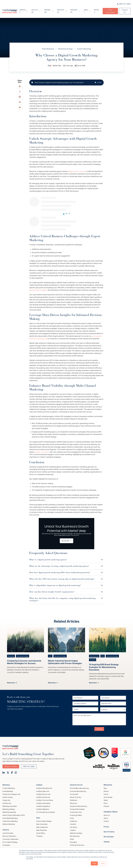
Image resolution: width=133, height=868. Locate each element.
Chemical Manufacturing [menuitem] (78, 789)
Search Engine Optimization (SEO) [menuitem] (14, 812)
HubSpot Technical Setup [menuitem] (45, 797)
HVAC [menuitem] (72, 815)
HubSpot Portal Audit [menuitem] (43, 794)
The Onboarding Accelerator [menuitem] (46, 809)
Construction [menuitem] (74, 791)
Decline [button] (103, 863)
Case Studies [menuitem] (108, 794)
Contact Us (124, 9)
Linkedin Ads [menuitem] (7, 800)
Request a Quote (11, 764)
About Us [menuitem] (107, 812)
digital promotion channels (78, 168)
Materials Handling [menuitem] (76, 830)
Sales (38, 815)
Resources (75, 9)
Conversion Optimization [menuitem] (11, 836)
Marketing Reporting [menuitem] (9, 809)
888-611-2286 (124, 4)
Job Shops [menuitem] (73, 824)
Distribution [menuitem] (74, 797)
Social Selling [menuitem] (40, 830)
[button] (32, 79)
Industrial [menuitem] (73, 821)
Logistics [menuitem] (73, 827)
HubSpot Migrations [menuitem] (43, 806)
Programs (50, 9)
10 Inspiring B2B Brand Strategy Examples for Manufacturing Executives (105, 664)
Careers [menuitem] (106, 818)
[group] (66, 79)
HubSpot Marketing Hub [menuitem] (44, 785)
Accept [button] (94, 863)
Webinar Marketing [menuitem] (9, 821)
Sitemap (107, 839)
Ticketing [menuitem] (39, 833)
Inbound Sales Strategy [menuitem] (44, 818)
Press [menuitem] (106, 800)
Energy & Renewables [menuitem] (77, 806)
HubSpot (40, 782)
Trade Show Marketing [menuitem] (10, 818)
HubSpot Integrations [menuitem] (43, 803)
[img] (95, 79)
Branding (93, 657)
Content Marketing (85, 46)
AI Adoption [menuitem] (6, 842)
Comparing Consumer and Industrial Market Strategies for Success (25, 659)
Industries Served (77, 782)
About (86, 9)
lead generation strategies (39, 287)
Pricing (95, 9)
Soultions (38, 9)
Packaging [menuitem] (73, 839)
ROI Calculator (109, 834)
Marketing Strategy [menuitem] (9, 806)
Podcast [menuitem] (106, 803)
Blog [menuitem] (105, 785)
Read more (12, 680)
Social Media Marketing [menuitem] (10, 815)
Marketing (11, 653)
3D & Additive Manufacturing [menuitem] (79, 785)
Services (27, 9)
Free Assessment (109, 9)
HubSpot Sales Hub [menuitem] (43, 789)
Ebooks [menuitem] (106, 789)
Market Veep (57, 62)
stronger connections (42, 449)
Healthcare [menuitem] (73, 818)
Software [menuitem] (73, 845)
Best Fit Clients (110, 829)
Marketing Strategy (66, 46)
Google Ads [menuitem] (6, 797)
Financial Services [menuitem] (76, 809)
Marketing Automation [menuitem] (10, 803)
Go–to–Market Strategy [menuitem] (10, 839)
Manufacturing (95, 653)
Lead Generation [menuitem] (8, 830)
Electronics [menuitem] (73, 800)
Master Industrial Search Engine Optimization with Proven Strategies (66, 659)
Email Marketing (47, 46)
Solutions (6, 827)
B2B (103, 653)
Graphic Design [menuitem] (8, 794)
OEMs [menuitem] (72, 836)
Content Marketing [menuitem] (9, 785)
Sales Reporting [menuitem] (41, 827)
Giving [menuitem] (106, 815)
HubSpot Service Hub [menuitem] (43, 791)
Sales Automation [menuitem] (42, 821)
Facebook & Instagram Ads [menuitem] (11, 791)
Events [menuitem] (106, 791)
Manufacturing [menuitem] (75, 833)
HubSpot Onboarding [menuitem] (43, 800)
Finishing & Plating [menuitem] (76, 812)
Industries (62, 9)
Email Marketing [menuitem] (8, 789)
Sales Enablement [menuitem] (42, 824)
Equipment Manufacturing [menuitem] (78, 803)
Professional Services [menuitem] (77, 842)
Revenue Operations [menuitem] (9, 833)
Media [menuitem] (106, 797)
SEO (50, 653)
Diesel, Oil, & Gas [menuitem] (75, 794)
